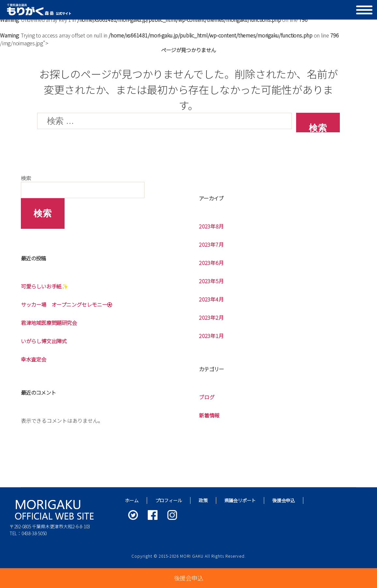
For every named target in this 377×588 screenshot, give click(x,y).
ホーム (132, 500)
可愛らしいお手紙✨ (44, 286)
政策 (203, 500)
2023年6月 (211, 263)
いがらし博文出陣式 (44, 341)
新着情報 (209, 415)
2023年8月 (211, 226)
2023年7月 (211, 244)
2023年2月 (211, 317)
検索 (26, 178)
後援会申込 (284, 500)
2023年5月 (211, 281)
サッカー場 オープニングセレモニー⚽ (67, 304)
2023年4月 (211, 299)
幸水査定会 (34, 359)
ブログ (207, 397)
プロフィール (169, 500)
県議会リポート (240, 500)
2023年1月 (211, 336)
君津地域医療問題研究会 (49, 323)
